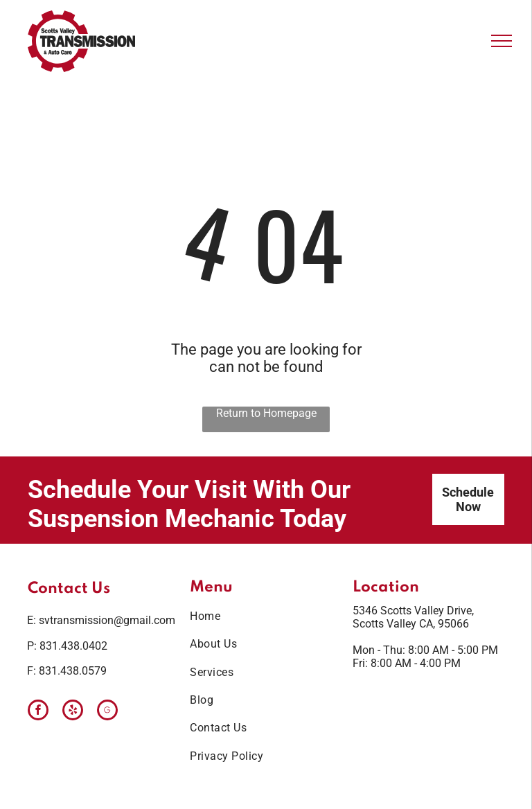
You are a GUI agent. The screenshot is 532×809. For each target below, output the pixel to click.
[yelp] (73, 712)
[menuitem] (260, 616)
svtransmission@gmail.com (107, 620)
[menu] (502, 41)
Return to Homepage (266, 413)
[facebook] (38, 712)
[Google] (107, 712)
